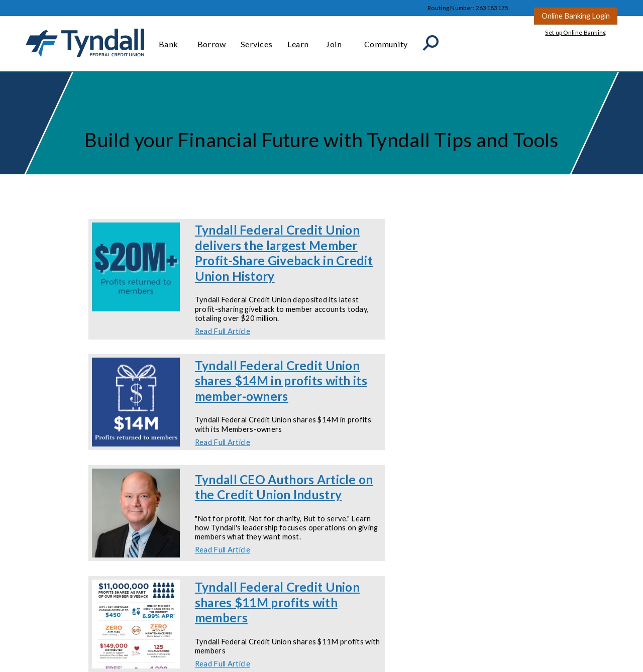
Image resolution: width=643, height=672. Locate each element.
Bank (171, 40)
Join (337, 40)
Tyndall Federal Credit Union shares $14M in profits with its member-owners (281, 381)
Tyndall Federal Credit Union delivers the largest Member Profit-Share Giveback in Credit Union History (284, 253)
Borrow (212, 40)
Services (256, 40)
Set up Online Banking (575, 32)
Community (386, 40)
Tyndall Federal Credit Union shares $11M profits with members (277, 602)
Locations (324, 8)
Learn (299, 40)
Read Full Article (223, 331)
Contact (278, 8)
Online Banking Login (576, 16)
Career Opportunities (383, 8)
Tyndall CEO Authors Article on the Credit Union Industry (284, 487)
